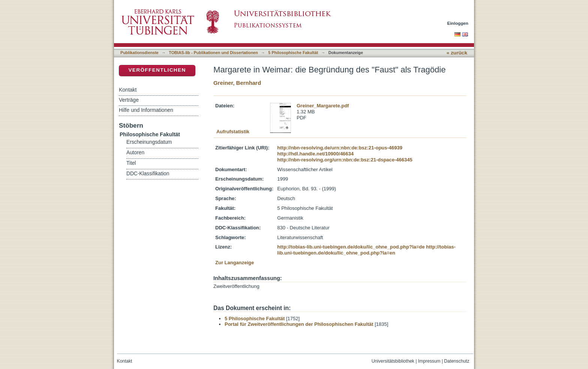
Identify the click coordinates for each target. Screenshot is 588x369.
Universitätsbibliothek (393, 361)
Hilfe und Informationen (146, 110)
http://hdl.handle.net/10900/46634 (315, 154)
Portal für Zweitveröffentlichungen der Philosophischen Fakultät (299, 324)
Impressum (429, 361)
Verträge (129, 100)
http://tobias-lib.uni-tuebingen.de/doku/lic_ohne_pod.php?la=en (366, 250)
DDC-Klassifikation (148, 174)
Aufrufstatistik (233, 132)
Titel (131, 163)
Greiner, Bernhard (237, 83)
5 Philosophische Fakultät (293, 53)
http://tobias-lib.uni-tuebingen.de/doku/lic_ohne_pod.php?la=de (351, 247)
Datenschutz (457, 361)
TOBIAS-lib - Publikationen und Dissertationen (213, 53)
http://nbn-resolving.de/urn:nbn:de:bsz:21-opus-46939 (340, 148)
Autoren (135, 153)
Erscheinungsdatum (149, 142)
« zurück (457, 53)
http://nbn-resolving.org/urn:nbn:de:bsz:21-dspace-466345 (345, 160)
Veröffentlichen (157, 70)
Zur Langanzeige (235, 263)
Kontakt (128, 90)
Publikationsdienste (139, 53)
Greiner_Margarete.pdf (323, 106)
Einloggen (458, 23)
